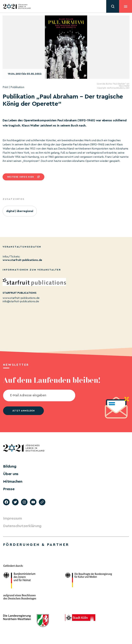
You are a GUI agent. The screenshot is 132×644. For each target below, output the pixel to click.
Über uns (11, 474)
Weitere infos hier (20, 177)
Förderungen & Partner (36, 545)
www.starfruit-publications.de (22, 260)
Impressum (13, 518)
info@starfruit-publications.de (21, 301)
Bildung (10, 466)
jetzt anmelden (23, 411)
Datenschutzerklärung (22, 526)
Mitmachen (13, 481)
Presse (9, 489)
